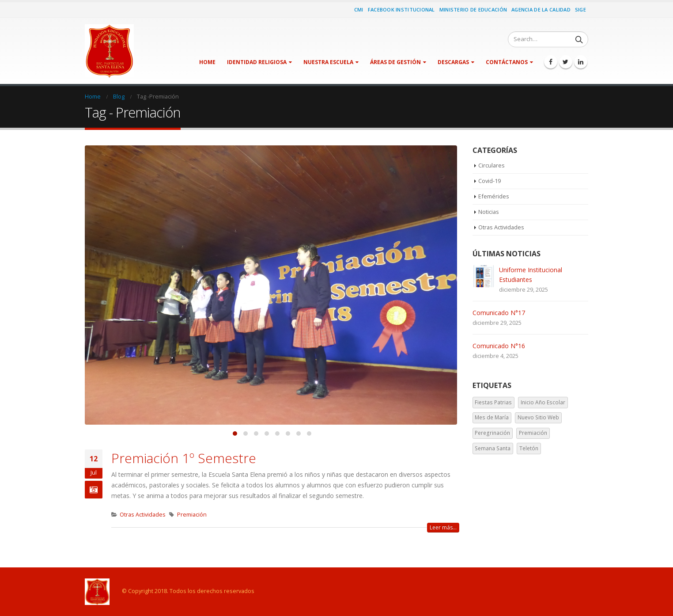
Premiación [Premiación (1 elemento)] (533, 434)
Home (207, 62)
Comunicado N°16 (499, 347)
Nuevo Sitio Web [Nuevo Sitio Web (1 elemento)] (538, 418)
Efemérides (494, 197)
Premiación (192, 515)
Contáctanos (507, 62)
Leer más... (443, 527)
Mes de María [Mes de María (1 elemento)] (492, 418)
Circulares (492, 166)
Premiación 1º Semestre (184, 458)
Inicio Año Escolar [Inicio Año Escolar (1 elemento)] (543, 403)
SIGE (580, 10)
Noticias (489, 213)
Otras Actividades (143, 515)
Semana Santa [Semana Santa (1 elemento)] (493, 449)
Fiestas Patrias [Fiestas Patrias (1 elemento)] (493, 403)
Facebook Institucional (401, 10)
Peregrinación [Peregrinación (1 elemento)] (492, 434)
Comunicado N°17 (499, 314)
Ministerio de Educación (473, 10)
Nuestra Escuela (328, 62)
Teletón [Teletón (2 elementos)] (529, 449)
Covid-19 (490, 182)
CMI (359, 10)
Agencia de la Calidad (541, 10)
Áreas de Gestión (395, 62)
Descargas (453, 62)
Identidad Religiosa (257, 62)
